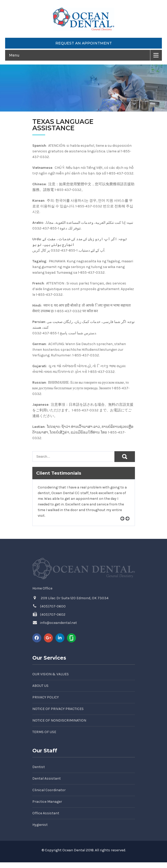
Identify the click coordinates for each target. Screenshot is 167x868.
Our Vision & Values (51, 674)
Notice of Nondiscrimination (59, 720)
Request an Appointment (84, 43)
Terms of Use (44, 732)
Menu (14, 55)
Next (129, 525)
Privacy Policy (46, 697)
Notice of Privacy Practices (58, 709)
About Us (40, 686)
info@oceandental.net (58, 623)
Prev (124, 525)
